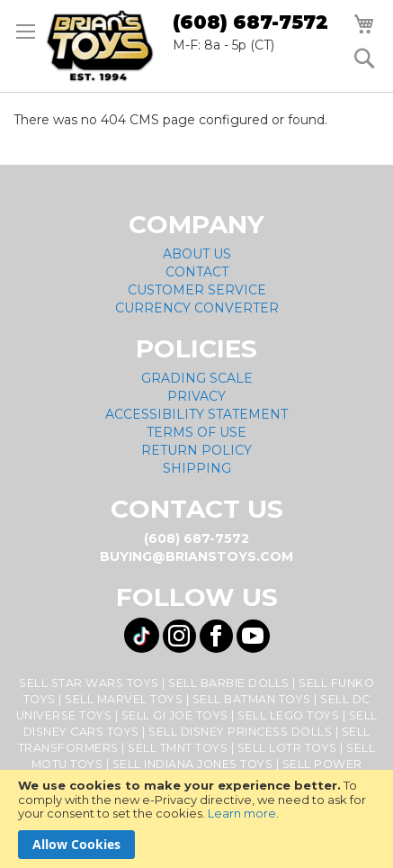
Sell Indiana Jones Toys (193, 764)
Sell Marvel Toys (124, 699)
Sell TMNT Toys (178, 748)
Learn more (242, 813)
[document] (196, 819)
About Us (197, 254)
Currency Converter (197, 308)
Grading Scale (197, 378)
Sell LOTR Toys (287, 748)
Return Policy (196, 450)
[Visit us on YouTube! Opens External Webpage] (253, 636)
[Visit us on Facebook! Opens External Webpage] (216, 636)
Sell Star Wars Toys (89, 683)
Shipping (197, 468)
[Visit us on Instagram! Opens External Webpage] (179, 636)
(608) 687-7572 (250, 22)
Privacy (196, 396)
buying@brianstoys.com (196, 556)
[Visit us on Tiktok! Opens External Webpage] (142, 635)
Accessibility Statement (196, 414)
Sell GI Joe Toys (175, 715)
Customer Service (197, 290)
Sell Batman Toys (252, 699)
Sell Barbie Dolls (229, 683)
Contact (197, 272)
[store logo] (100, 46)
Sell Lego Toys (288, 715)
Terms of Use (196, 432)
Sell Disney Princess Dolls (240, 732)
